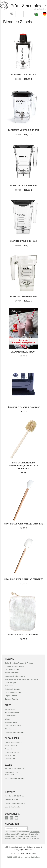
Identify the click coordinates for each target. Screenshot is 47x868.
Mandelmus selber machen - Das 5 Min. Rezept (22, 679)
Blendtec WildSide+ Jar (24, 241)
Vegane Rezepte (11, 696)
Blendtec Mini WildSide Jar (23, 130)
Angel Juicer (10, 749)
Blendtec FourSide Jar (23, 186)
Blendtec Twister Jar (24, 75)
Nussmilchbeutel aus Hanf (23, 635)
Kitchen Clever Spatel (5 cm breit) (23, 579)
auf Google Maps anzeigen (15, 778)
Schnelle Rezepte (11, 699)
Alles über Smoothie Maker (15, 732)
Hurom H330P (10, 759)
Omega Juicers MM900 (13, 742)
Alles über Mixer (11, 729)
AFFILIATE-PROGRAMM (27, 853)
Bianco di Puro (10, 716)
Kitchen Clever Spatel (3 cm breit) (23, 524)
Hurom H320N (10, 755)
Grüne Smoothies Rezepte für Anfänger (19, 663)
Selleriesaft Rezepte (12, 689)
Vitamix (8, 719)
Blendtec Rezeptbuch (23, 352)
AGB (6, 847)
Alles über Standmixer (13, 726)
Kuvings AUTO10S (12, 752)
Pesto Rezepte (10, 683)
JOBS (13, 853)
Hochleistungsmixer (12, 712)
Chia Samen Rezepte (13, 669)
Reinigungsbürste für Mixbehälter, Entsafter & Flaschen (23, 466)
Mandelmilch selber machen (15, 676)
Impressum (29, 850)
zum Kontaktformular (13, 807)
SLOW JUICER (12, 738)
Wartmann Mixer (11, 722)
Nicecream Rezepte (12, 673)
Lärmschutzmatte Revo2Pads (23, 407)
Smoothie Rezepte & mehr (15, 666)
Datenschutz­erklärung (17, 847)
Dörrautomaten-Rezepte (14, 692)
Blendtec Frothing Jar (24, 296)
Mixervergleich (10, 709)
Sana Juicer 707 (11, 746)
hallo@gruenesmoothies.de (15, 803)
